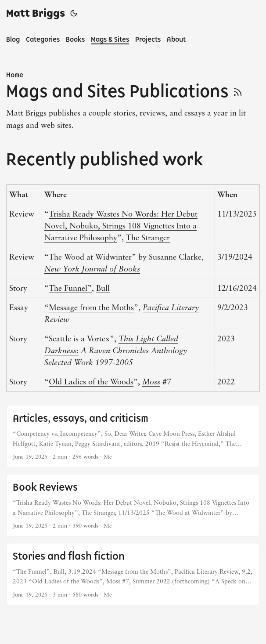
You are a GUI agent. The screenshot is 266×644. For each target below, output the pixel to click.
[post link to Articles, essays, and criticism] (133, 436)
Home (15, 75)
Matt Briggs (36, 13)
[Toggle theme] (74, 13)
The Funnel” (70, 288)
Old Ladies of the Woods (91, 381)
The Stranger (148, 237)
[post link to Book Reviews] (133, 505)
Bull (103, 288)
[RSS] (238, 91)
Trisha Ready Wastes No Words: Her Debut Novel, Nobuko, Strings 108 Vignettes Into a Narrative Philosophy (121, 225)
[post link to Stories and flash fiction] (133, 574)
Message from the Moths (91, 307)
